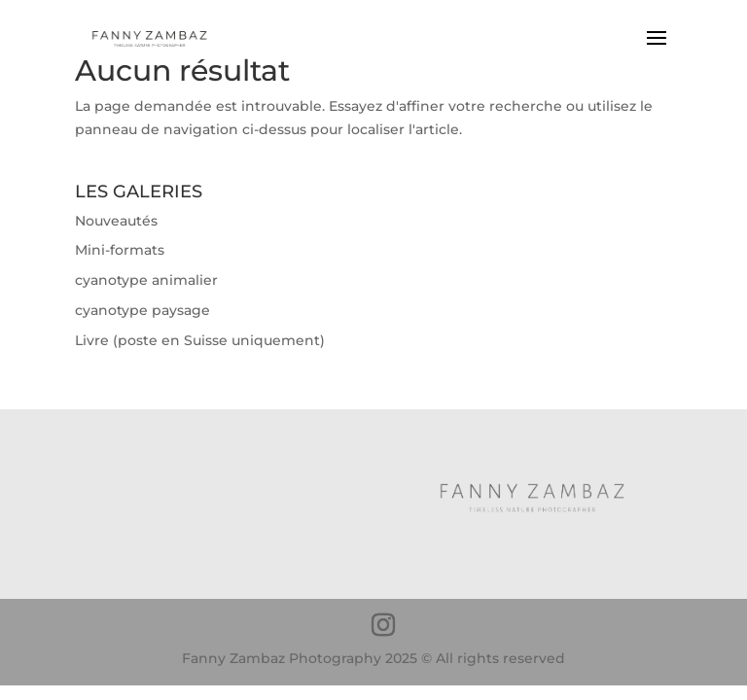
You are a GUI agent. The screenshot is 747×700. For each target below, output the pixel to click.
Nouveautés (116, 221)
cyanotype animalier (146, 280)
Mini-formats (120, 250)
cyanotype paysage (142, 310)
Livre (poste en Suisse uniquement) (200, 340)
